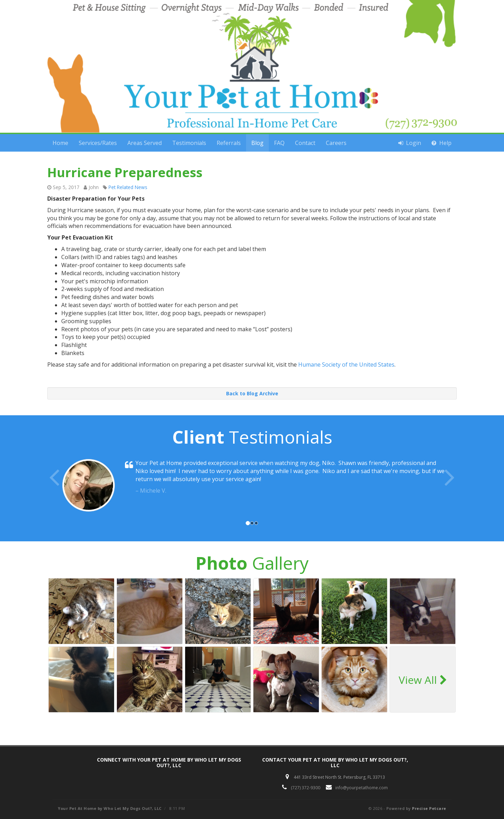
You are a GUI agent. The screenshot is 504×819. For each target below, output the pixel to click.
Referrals (229, 143)
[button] (78, 487)
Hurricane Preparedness (125, 172)
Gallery (252, 563)
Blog (257, 143)
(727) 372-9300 (306, 788)
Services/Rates (98, 143)
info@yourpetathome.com (362, 788)
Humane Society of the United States (346, 365)
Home (60, 143)
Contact (305, 143)
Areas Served (145, 143)
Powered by (416, 808)
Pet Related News (128, 187)
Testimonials (189, 143)
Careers (336, 143)
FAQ (279, 143)
